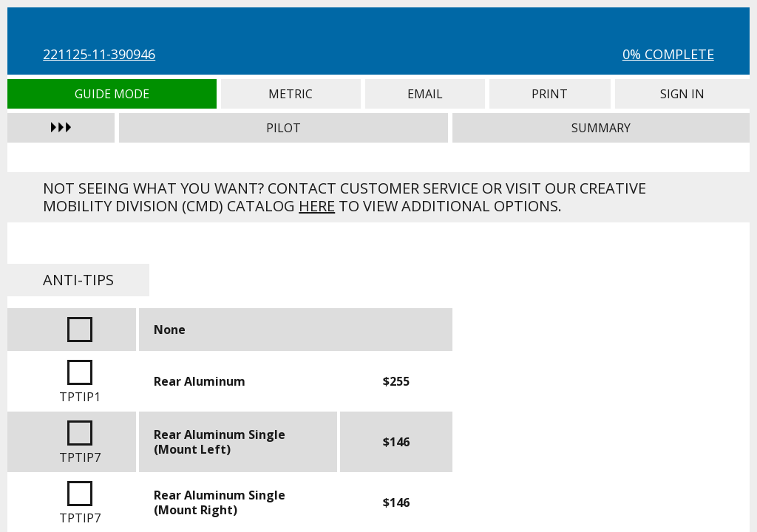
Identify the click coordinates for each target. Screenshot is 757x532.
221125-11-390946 (99, 54)
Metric (291, 94)
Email (425, 94)
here (317, 206)
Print (550, 94)
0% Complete (668, 54)
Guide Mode (112, 94)
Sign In (682, 94)
